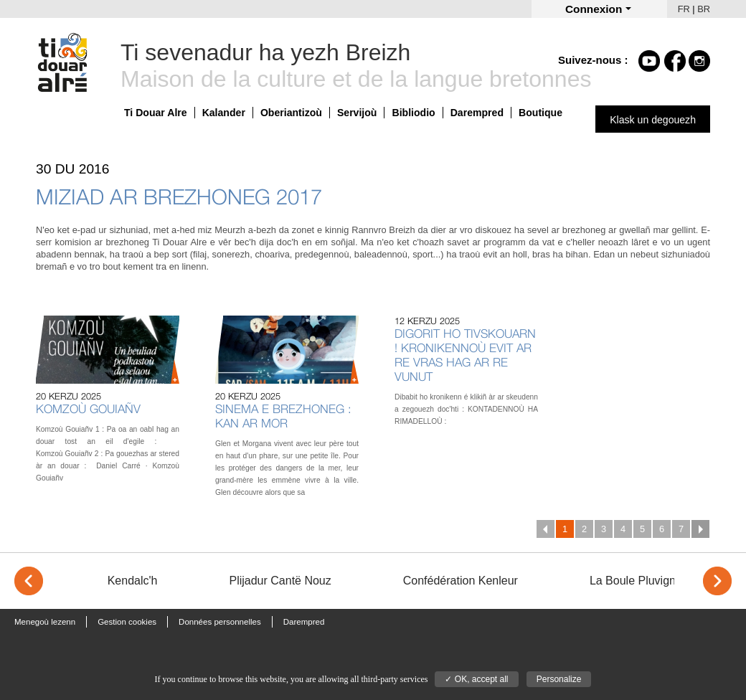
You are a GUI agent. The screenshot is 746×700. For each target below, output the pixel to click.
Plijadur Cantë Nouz (280, 581)
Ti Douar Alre (156, 113)
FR (684, 9)
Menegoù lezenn (45, 622)
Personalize (559, 679)
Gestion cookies (127, 622)
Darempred (477, 113)
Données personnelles (220, 622)
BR (704, 9)
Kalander (224, 113)
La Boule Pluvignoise (643, 581)
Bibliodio (413, 113)
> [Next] (717, 581)
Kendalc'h (133, 581)
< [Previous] (29, 581)
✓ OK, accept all (476, 679)
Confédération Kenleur (461, 581)
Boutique (540, 113)
